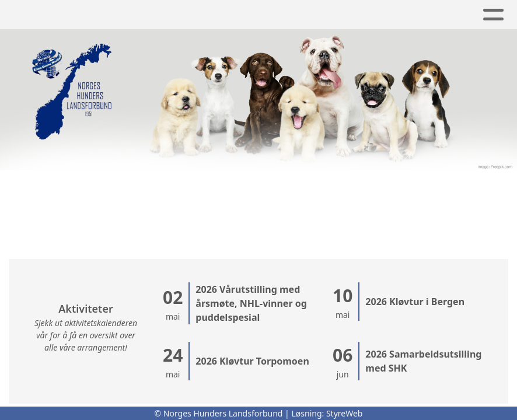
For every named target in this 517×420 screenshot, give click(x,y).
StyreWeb (345, 413)
